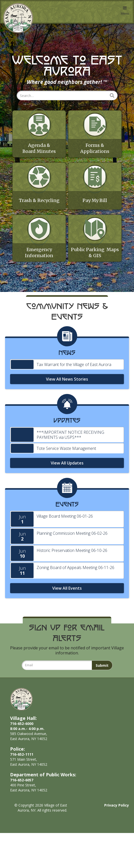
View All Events (67, 623)
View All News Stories (67, 414)
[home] (17, 18)
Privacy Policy (117, 840)
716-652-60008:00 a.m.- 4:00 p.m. (27, 761)
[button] (125, 12)
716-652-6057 (22, 815)
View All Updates (67, 498)
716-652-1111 (22, 789)
